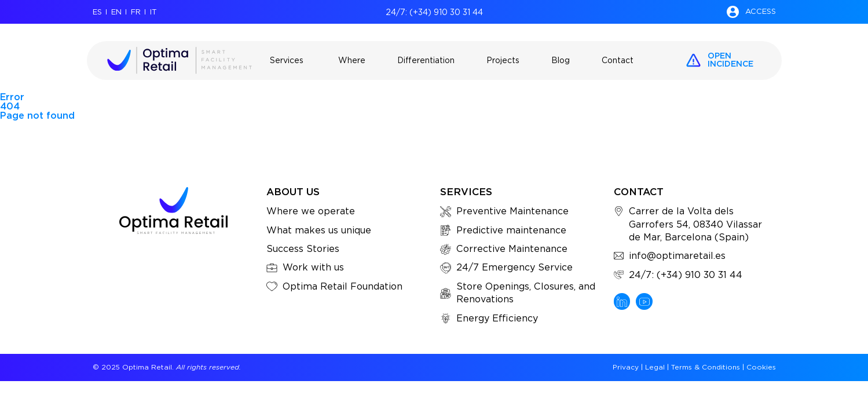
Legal (655, 367)
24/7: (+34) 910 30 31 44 (434, 12)
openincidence (730, 60)
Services (466, 192)
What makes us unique (319, 230)
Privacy (626, 367)
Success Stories (303, 249)
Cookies (761, 367)
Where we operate (311, 211)
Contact (639, 192)
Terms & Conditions (706, 367)
